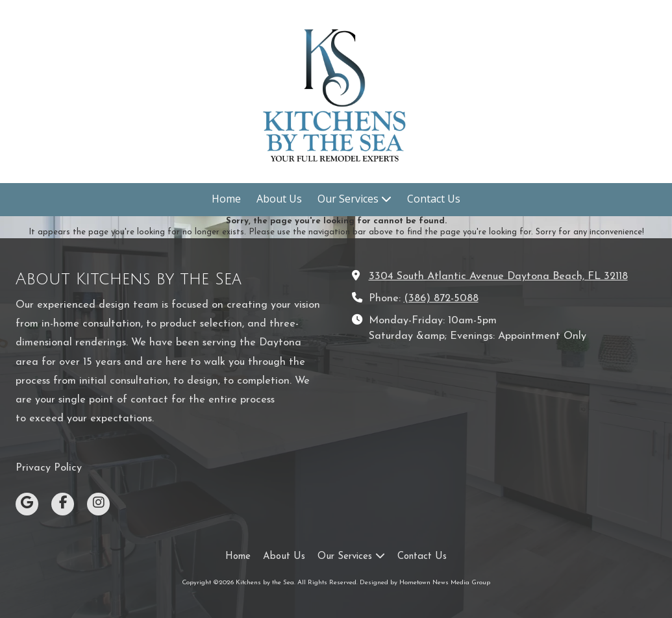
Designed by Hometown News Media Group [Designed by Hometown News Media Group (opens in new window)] (425, 583)
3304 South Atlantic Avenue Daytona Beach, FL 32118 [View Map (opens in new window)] (498, 277)
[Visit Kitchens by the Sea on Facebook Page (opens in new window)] (63, 504)
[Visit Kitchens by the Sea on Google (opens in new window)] (27, 504)
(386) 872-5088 (441, 299)
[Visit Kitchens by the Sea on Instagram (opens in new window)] (98, 504)
